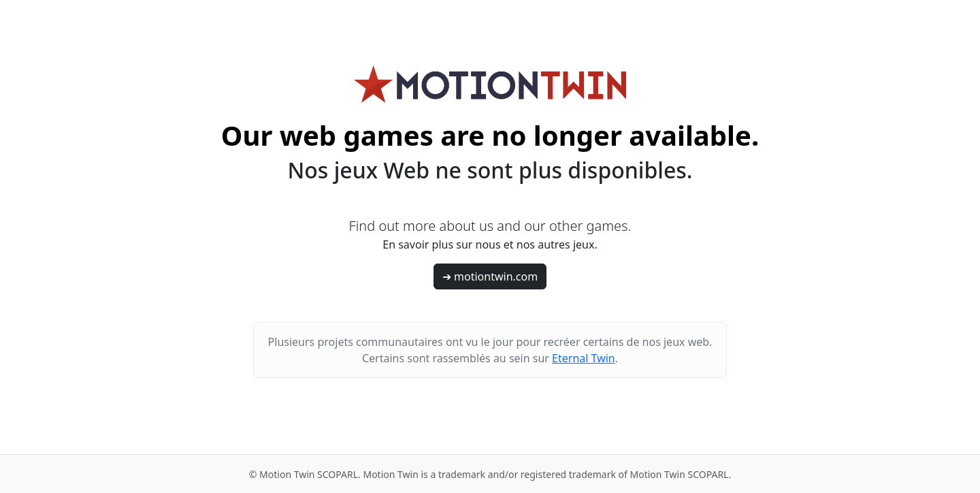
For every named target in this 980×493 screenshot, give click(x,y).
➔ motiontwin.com (490, 276)
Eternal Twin (584, 358)
